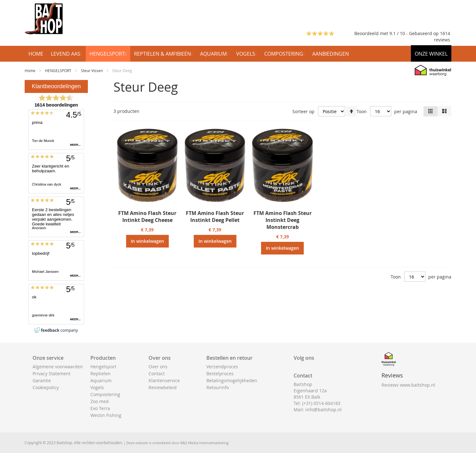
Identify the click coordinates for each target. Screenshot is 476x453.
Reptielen (101, 373)
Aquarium (101, 380)
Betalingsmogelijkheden (232, 380)
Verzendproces (222, 367)
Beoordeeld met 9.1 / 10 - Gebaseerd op (397, 33)
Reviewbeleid (163, 387)
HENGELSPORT (59, 70)
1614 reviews (442, 37)
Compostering (105, 394)
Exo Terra (100, 408)
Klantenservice (164, 380)
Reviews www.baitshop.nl (408, 385)
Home (31, 70)
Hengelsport (103, 367)
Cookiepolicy (46, 387)
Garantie (42, 380)
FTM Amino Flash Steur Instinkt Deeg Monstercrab (283, 220)
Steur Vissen (92, 70)
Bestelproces (220, 373)
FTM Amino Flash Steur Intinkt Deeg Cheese (147, 217)
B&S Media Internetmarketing (204, 443)
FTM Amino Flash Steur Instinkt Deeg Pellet (215, 217)
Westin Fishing (106, 415)
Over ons (158, 367)
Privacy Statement (52, 373)
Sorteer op (303, 111)
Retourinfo (218, 387)
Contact (157, 373)
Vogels (97, 387)
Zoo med (100, 401)
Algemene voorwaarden (58, 367)
